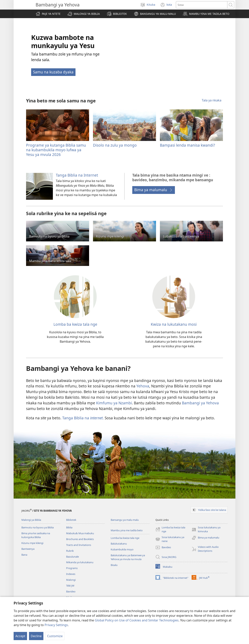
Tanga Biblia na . (83, 418)
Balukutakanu (119, 544)
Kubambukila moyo (122, 549)
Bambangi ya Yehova (200, 403)
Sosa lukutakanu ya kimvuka (206, 530)
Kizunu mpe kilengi (32, 543)
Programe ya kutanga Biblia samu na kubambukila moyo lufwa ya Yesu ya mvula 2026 (56, 150)
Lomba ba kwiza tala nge (75, 324)
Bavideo (71, 591)
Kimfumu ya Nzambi (114, 403)
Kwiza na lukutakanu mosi (174, 324)
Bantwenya (28, 549)
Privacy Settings (56, 625)
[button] (84, 14)
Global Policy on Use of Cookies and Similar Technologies (137, 620)
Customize (55, 636)
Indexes (71, 574)
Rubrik (70, 551)
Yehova (143, 386)
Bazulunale (72, 557)
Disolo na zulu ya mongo (115, 145)
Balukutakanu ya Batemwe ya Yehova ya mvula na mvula (128, 557)
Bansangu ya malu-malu (125, 520)
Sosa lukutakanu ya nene (170, 539)
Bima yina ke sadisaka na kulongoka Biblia (36, 535)
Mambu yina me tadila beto (127, 530)
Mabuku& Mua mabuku (80, 533)
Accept (20, 636)
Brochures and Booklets (80, 539)
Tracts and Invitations (79, 545)
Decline (36, 636)
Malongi (71, 580)
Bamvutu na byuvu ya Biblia (38, 527)
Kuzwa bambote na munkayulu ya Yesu (63, 41)
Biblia (69, 527)
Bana (24, 555)
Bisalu (114, 565)
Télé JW (70, 586)
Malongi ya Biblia (31, 520)
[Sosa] (202, 5)
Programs (72, 568)
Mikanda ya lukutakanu (80, 562)
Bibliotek (71, 520)
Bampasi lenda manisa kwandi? (187, 145)
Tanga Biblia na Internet (77, 175)
